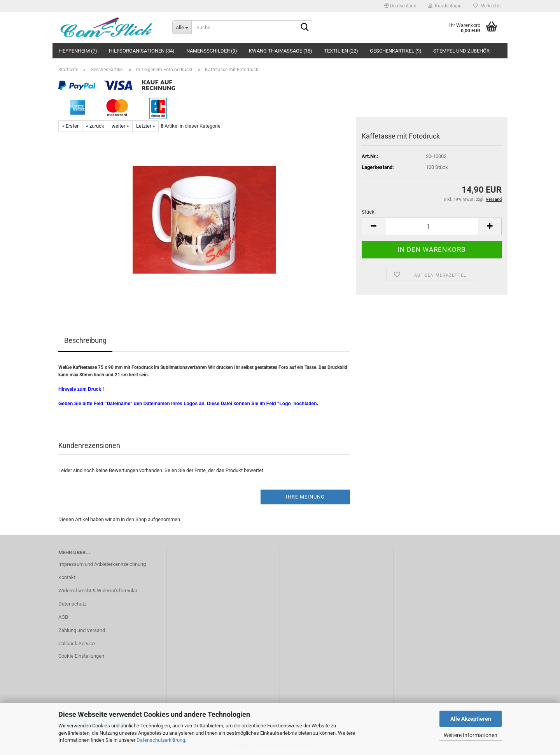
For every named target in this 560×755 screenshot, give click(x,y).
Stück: (369, 212)
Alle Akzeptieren (471, 719)
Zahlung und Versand (82, 630)
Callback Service (77, 644)
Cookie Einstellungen (81, 656)
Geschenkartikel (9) (396, 51)
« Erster (70, 126)
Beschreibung (85, 340)
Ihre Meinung (305, 497)
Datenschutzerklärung (161, 740)
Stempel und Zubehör (461, 51)
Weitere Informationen (471, 735)
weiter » (120, 126)
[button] (400, 6)
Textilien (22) (341, 51)
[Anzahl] (432, 226)
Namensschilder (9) (212, 51)
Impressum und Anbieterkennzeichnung (102, 564)
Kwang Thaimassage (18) (281, 51)
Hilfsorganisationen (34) (142, 51)
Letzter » (145, 126)
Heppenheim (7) (78, 51)
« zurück (95, 126)
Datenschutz (72, 604)
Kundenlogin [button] (445, 6)
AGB (63, 617)
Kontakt (67, 577)
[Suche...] (182, 27)
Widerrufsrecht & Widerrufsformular (98, 591)
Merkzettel (487, 6)
